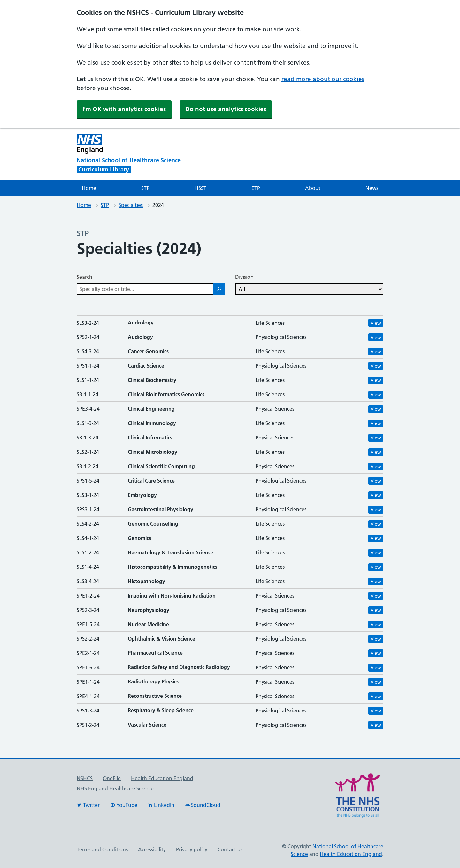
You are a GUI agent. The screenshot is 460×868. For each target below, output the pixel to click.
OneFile (112, 778)
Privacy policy (192, 849)
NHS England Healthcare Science (115, 788)
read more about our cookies (323, 79)
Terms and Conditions (102, 849)
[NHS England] (177, 144)
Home (89, 188)
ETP (256, 188)
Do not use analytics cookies (226, 109)
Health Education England (162, 778)
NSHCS (85, 778)
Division (244, 277)
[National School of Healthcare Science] (141, 160)
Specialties (131, 205)
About (313, 188)
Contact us (230, 849)
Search (84, 277)
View (376, 323)
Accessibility (152, 849)
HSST (200, 188)
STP (145, 188)
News (372, 188)
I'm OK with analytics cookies (124, 109)
